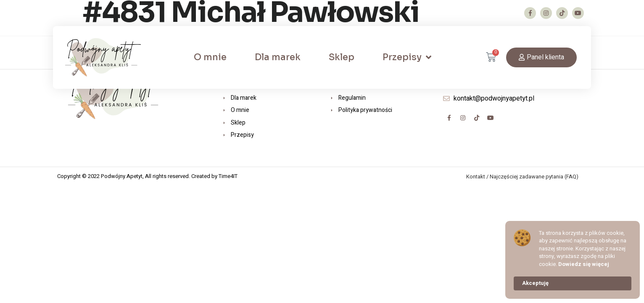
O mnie (210, 57)
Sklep (342, 57)
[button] (541, 57)
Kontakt (476, 177)
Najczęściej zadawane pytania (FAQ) (534, 177)
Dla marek (278, 57)
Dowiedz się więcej (584, 264)
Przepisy (407, 57)
